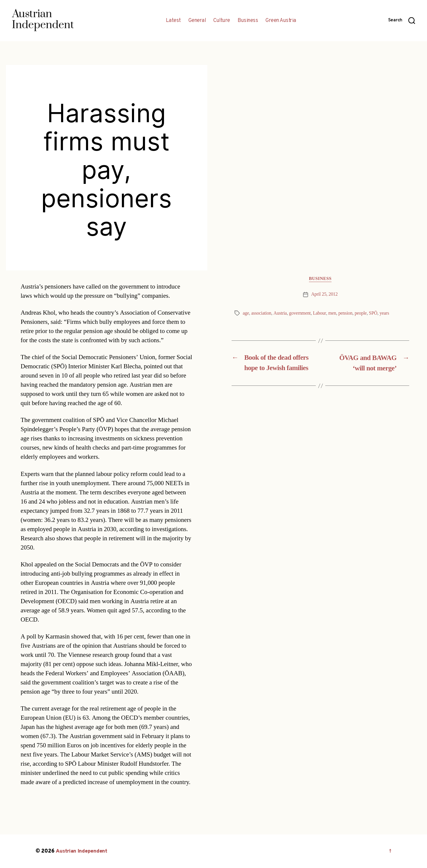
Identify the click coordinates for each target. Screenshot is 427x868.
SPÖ (374, 313)
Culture (222, 21)
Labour (320, 313)
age (246, 313)
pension (346, 313)
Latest (173, 21)
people (361, 313)
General (197, 21)
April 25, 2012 (324, 294)
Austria (280, 313)
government (300, 313)
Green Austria (281, 21)
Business (248, 21)
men (333, 313)
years (385, 313)
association (261, 313)
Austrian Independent (82, 851)
